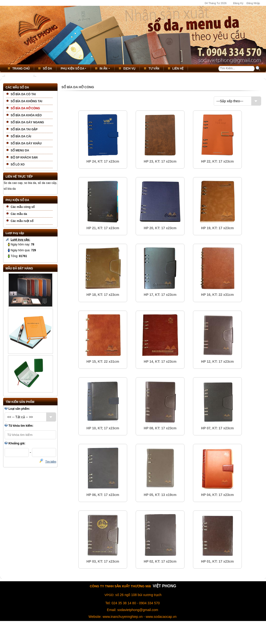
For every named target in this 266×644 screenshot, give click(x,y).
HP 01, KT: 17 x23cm (218, 561)
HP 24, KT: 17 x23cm (103, 161)
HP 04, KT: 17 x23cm (218, 495)
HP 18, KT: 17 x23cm (103, 295)
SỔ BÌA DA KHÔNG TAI (26, 101)
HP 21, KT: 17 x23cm (103, 228)
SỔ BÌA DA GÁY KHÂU (26, 143)
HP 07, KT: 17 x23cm (218, 428)
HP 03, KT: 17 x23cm (103, 561)
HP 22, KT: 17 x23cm (218, 161)
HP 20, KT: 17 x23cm (160, 228)
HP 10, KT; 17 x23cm (103, 428)
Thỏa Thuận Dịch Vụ (140, 632)
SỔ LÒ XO (18, 165)
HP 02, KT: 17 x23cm (160, 561)
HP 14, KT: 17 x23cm (160, 361)
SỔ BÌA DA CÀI (21, 136)
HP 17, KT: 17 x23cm (160, 295)
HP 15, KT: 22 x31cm (103, 361)
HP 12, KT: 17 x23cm (218, 361)
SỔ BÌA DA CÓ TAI (23, 94)
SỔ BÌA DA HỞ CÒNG (19, 76)
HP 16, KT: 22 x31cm (218, 295)
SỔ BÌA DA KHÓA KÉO (26, 115)
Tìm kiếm (51, 462)
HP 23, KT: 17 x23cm (160, 161)
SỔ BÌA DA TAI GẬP (24, 129)
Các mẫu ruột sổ (22, 221)
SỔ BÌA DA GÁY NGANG (27, 122)
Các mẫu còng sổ (23, 207)
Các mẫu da (19, 214)
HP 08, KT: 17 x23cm (160, 428)
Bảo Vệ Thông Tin (166, 632)
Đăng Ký (238, 3)
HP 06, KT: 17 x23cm (103, 495)
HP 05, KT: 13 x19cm (160, 495)
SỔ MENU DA (20, 150)
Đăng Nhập (253, 3)
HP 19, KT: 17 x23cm (218, 228)
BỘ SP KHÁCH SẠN (24, 157)
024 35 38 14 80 (124, 603)
